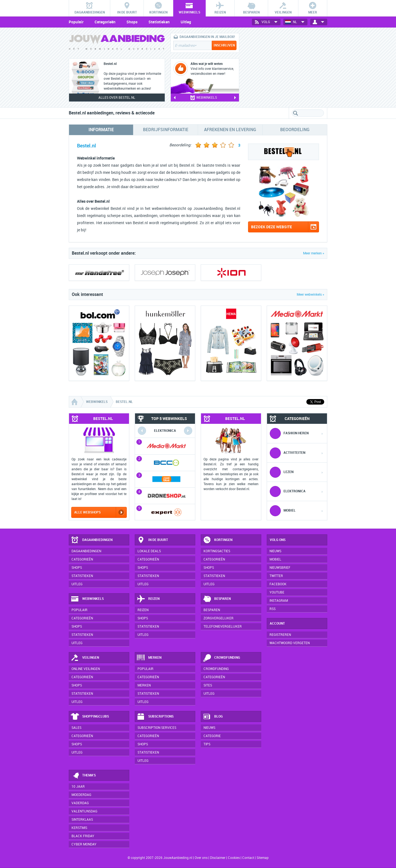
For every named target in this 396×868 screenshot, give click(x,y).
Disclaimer (218, 858)
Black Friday (83, 836)
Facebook (278, 584)
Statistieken (159, 22)
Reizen (148, 599)
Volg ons (278, 540)
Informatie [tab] (101, 130)
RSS (273, 609)
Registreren (280, 635)
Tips (207, 744)
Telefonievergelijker (223, 627)
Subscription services (157, 728)
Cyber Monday (84, 844)
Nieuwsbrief (280, 568)
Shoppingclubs (90, 717)
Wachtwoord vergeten (290, 643)
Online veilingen (86, 669)
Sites (208, 685)
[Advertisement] (286, 67)
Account (277, 623)
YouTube (277, 592)
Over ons (201, 858)
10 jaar (78, 787)
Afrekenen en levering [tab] (230, 130)
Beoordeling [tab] (295, 130)
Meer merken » (314, 253)
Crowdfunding (221, 658)
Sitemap (263, 858)
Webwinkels (87, 599)
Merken (149, 658)
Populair (76, 22)
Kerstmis (79, 828)
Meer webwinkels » (310, 295)
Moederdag (81, 795)
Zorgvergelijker (218, 618)
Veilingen (85, 658)
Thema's (83, 776)
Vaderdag (80, 803)
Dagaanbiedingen (92, 540)
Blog (213, 717)
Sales (76, 728)
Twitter (276, 576)
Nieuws (209, 728)
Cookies (233, 858)
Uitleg (186, 22)
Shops (132, 22)
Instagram (279, 601)
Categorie (212, 736)
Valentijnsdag (84, 811)
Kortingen (218, 540)
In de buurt (152, 540)
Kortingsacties (217, 551)
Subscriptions (155, 717)
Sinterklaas (82, 820)
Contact (248, 858)
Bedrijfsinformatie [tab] (166, 130)
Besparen (217, 599)
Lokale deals (149, 551)
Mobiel (275, 559)
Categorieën (105, 22)
